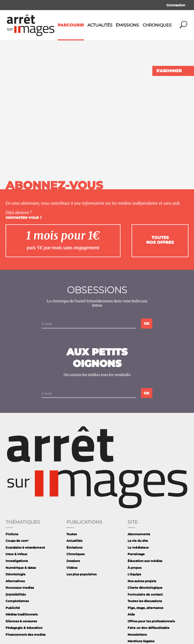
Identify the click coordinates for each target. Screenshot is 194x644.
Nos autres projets (142, 581)
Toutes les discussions (145, 601)
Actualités (100, 25)
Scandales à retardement (25, 547)
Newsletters (137, 635)
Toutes (72, 534)
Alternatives (15, 581)
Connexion (176, 5)
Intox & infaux (16, 554)
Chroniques (157, 25)
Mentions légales (141, 641)
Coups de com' (17, 541)
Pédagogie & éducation (24, 628)
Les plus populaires (81, 574)
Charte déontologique (145, 588)
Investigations (17, 561)
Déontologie (16, 574)
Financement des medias (26, 635)
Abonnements (139, 534)
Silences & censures (21, 621)
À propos (135, 568)
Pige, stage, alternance (145, 608)
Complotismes (17, 601)
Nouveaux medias (20, 588)
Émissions (127, 25)
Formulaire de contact (145, 594)
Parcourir (71, 25)
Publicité (13, 608)
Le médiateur (138, 547)
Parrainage (136, 554)
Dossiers (73, 561)
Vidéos (72, 568)
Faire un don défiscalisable (149, 628)
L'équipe (134, 574)
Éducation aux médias (145, 561)
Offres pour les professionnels (151, 621)
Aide (131, 614)
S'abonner (169, 71)
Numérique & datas (21, 568)
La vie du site (138, 541)
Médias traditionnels (22, 614)
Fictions (12, 534)
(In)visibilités (16, 594)
